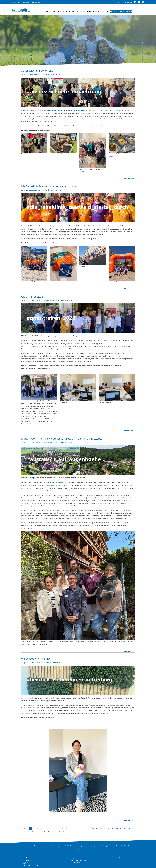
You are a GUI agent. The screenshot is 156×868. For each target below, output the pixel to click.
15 (81, 828)
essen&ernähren (119, 110)
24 (117, 828)
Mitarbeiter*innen (127, 846)
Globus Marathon (82, 226)
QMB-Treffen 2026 (32, 297)
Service (124, 2)
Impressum (28, 846)
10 (60, 828)
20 (101, 828)
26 (125, 828)
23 (113, 828)
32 (40, 831)
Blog (117, 846)
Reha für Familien (74, 11)
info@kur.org (36, 2)
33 (44, 831)
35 (52, 831)
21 (105, 828)
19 (97, 828)
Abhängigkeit (97, 11)
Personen (46, 300)
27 (129, 828)
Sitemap (80, 846)
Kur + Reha (73, 340)
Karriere (118, 2)
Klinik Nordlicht (56, 482)
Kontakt (129, 2)
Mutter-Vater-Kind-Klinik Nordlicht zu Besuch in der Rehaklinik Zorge (62, 439)
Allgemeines (57, 74)
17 (89, 828)
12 (69, 828)
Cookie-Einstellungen (68, 846)
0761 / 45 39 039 (24, 2)
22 (109, 828)
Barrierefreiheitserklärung (52, 846)
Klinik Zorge (83, 482)
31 (36, 831)
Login (78, 850)
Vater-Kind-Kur (63, 11)
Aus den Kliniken (47, 74)
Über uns (105, 11)
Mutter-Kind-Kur (51, 11)
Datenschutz (38, 846)
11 (65, 828)
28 (24, 831)
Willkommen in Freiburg (35, 659)
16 (85, 828)
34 (48, 831)
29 (28, 831)
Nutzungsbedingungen (92, 846)
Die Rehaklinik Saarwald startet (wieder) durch (49, 186)
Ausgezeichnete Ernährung (37, 71)
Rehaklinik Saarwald (75, 110)
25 (121, 828)
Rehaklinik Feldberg (56, 110)
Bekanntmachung (66, 300)
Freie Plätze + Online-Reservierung (121, 11)
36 (56, 831)
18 (93, 828)
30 (32, 831)
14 (77, 828)
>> (63, 831)
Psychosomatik (86, 11)
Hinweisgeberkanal (107, 846)
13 (73, 828)
